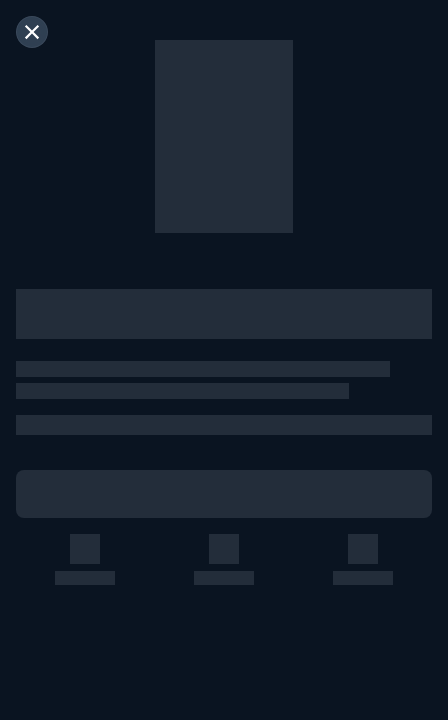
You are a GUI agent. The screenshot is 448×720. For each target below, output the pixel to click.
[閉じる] (32, 32)
